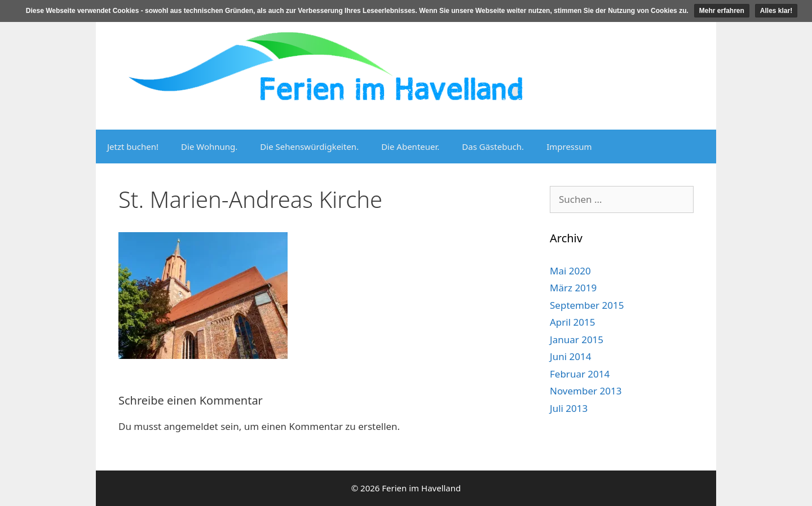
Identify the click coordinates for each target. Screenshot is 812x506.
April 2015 (572, 322)
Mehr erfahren (722, 11)
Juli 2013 (569, 408)
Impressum (569, 147)
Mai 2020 (570, 271)
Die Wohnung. (209, 147)
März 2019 (573, 288)
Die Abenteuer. (410, 147)
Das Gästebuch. (493, 147)
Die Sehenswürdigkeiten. (309, 147)
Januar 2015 (577, 339)
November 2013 (586, 391)
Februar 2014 (580, 374)
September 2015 (587, 305)
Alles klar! (776, 11)
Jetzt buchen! (133, 147)
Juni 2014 (570, 356)
